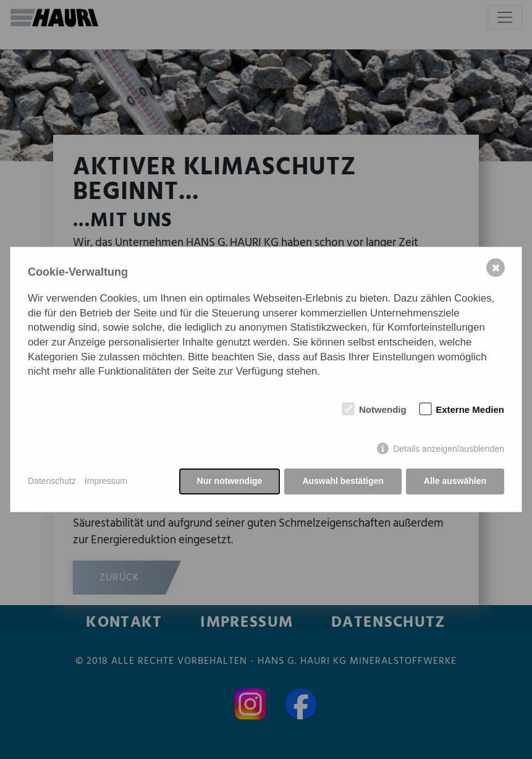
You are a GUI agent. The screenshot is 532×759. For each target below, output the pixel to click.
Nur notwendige (230, 481)
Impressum (106, 481)
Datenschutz (52, 481)
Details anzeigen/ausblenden (449, 449)
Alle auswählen (455, 481)
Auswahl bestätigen (343, 481)
